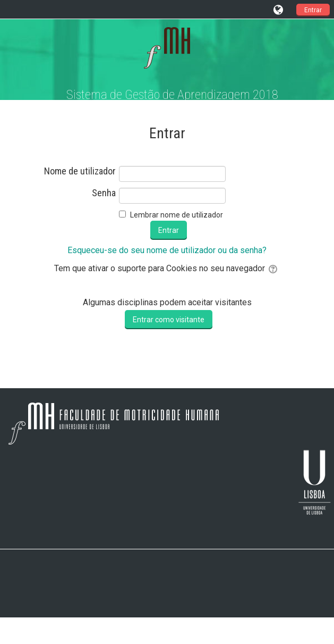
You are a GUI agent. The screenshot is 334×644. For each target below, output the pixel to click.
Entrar (313, 10)
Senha (104, 193)
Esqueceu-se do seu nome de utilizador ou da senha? (167, 250)
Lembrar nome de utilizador (177, 215)
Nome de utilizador (80, 171)
